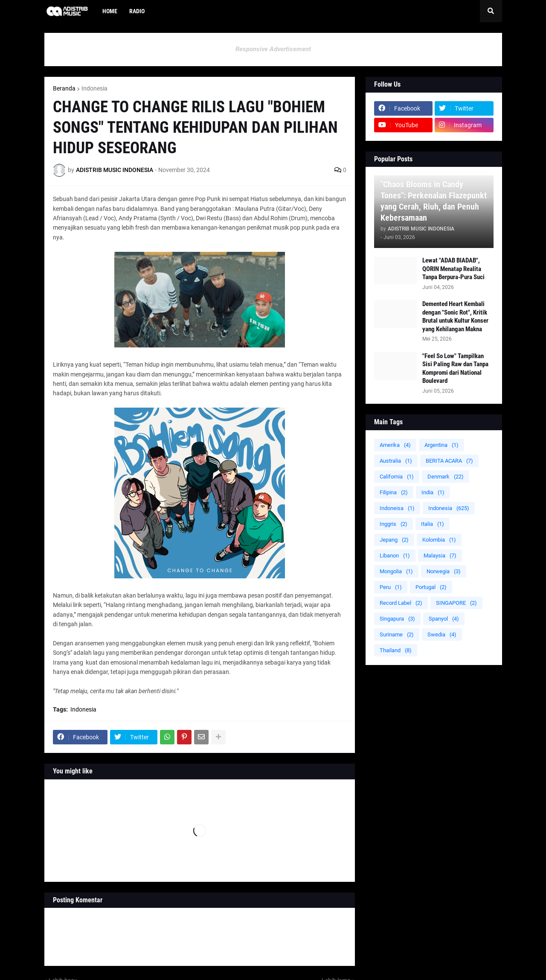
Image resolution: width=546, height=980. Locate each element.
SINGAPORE (456, 603)
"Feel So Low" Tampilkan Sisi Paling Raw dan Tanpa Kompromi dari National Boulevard (455, 369)
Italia (433, 524)
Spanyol (444, 619)
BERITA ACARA (449, 461)
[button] (491, 11)
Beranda (64, 88)
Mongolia (396, 571)
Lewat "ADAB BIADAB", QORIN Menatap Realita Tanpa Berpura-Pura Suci (453, 269)
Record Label (401, 603)
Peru (391, 587)
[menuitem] (157, 11)
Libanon (395, 556)
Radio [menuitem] (137, 11)
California (397, 477)
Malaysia (440, 556)
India (433, 492)
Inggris (394, 524)
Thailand (396, 650)
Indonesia (94, 88)
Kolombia (439, 540)
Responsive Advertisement (273, 49)
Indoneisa (397, 508)
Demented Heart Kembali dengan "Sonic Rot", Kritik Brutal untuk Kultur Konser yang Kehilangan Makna (455, 316)
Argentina (441, 445)
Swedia (442, 634)
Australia (396, 461)
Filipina (394, 492)
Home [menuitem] (110, 11)
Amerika (395, 445)
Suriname (397, 634)
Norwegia (444, 571)
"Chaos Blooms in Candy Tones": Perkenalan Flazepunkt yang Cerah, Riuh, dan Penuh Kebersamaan (434, 201)
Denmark (446, 477)
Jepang (394, 540)
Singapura (397, 619)
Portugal (431, 587)
